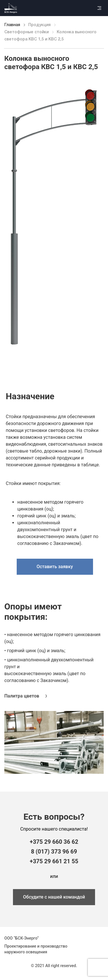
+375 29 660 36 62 (54, 842)
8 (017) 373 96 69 (54, 852)
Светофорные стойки (26, 32)
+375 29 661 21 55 (54, 861)
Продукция (39, 25)
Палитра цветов (22, 696)
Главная (12, 25)
